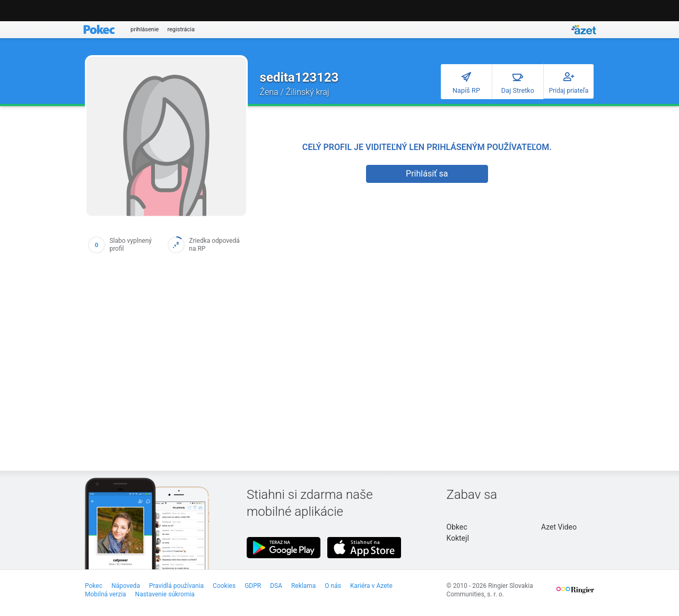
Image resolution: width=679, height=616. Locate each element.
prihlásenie (145, 29)
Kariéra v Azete (371, 586)
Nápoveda (126, 586)
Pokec (94, 586)
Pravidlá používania (176, 586)
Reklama (303, 586)
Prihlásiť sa (427, 174)
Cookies (224, 586)
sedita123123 (299, 77)
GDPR (253, 586)
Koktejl (458, 538)
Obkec (457, 527)
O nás (333, 586)
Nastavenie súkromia (165, 594)
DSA (276, 586)
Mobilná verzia (106, 594)
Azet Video (559, 527)
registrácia (181, 29)
